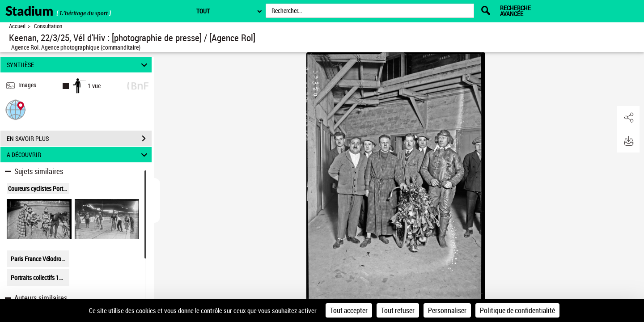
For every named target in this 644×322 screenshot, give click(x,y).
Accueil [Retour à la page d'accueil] (17, 26)
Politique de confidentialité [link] (517, 310)
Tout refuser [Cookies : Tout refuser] (398, 310)
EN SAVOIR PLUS (79, 139)
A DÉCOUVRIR (78, 155)
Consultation (48, 26)
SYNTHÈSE (78, 65)
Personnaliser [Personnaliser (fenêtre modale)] (447, 310)
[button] (16, 109)
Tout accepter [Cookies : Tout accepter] (349, 310)
